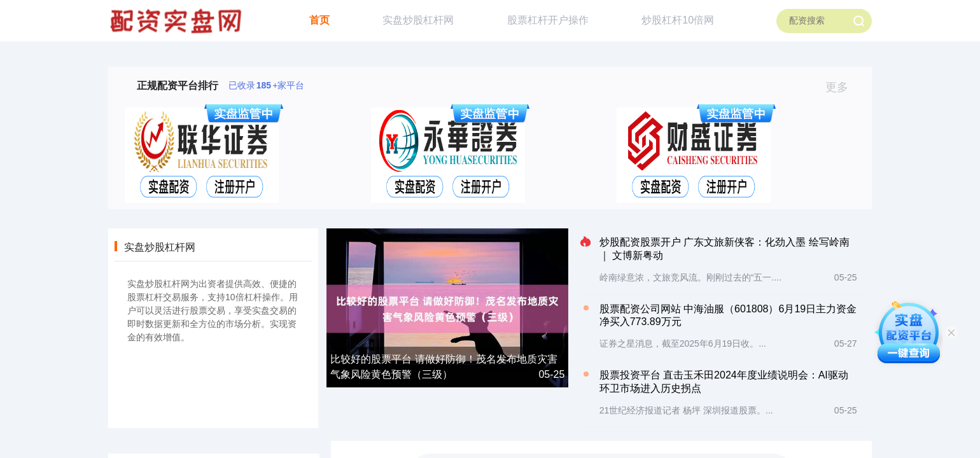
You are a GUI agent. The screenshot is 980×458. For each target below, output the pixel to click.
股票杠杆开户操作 (548, 20)
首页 (319, 20)
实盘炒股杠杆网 (418, 20)
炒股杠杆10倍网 (678, 20)
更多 (842, 87)
